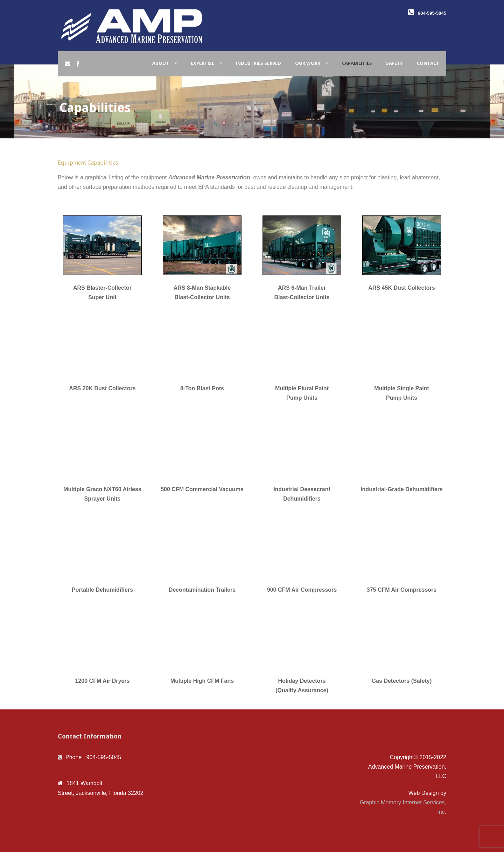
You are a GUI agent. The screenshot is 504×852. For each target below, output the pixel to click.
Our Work (308, 63)
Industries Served (258, 63)
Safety (394, 63)
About (161, 63)
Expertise (202, 63)
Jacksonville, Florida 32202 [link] (110, 793)
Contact (428, 63)
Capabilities (357, 63)
